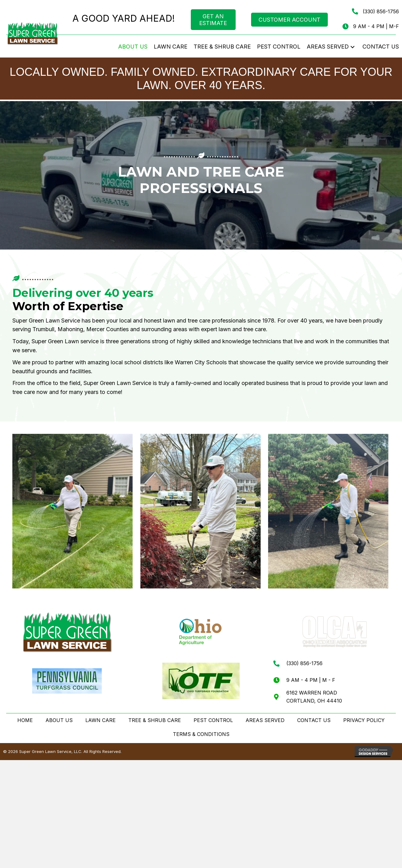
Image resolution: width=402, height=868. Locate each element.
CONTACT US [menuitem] (314, 720)
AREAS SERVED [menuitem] (265, 720)
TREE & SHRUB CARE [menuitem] (155, 720)
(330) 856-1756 (381, 11)
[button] (353, 47)
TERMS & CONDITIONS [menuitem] (201, 734)
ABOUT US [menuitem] (59, 720)
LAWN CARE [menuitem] (101, 720)
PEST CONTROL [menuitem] (213, 720)
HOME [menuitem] (25, 720)
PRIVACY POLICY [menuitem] (364, 720)
